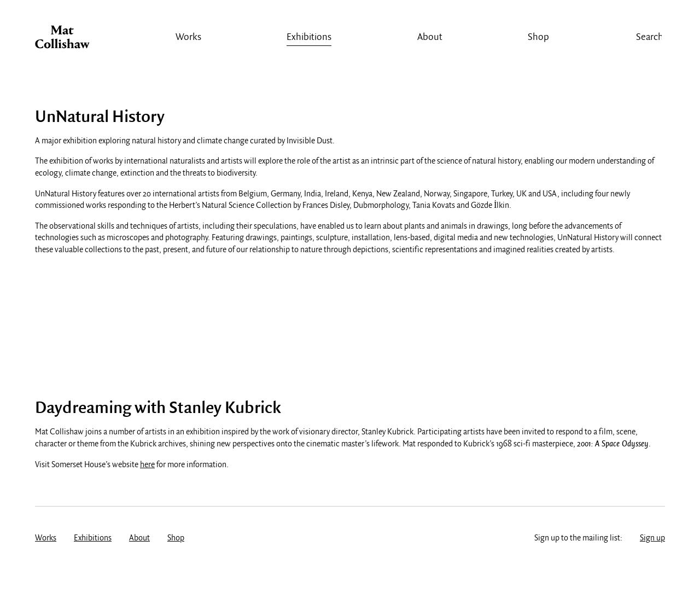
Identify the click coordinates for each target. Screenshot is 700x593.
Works (188, 37)
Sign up (652, 538)
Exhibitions (309, 37)
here (147, 465)
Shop (538, 37)
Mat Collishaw (62, 40)
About (430, 37)
